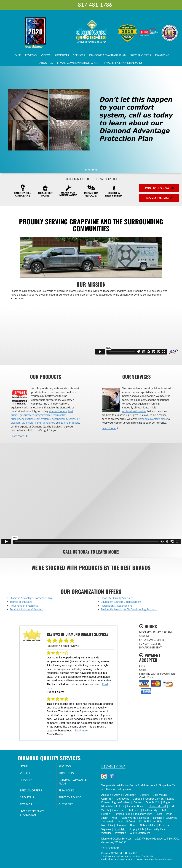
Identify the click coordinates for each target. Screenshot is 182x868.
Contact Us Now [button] (159, 188)
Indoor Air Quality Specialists (118, 598)
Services (79, 55)
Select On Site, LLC (128, 853)
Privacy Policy (74, 800)
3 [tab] (94, 171)
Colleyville (123, 799)
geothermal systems (64, 419)
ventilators (49, 423)
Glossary (70, 808)
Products (62, 55)
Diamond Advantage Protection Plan (31, 598)
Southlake (120, 829)
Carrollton (107, 799)
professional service (134, 411)
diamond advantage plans (152, 419)
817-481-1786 (113, 766)
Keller (115, 818)
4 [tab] (97, 171)
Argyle (118, 795)
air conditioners (58, 411)
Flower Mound (157, 806)
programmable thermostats (51, 415)
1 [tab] (87, 171)
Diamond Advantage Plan (108, 55)
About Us (46, 63)
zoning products (70, 423)
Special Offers (141, 55)
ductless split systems (38, 419)
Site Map (30, 808)
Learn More (19, 436)
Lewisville (171, 818)
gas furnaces (27, 415)
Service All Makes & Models (26, 609)
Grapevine (118, 810)
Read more (81, 730)
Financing (162, 55)
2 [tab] (90, 171)
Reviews (31, 55)
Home (17, 55)
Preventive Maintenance (24, 606)
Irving (169, 814)
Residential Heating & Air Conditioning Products (129, 609)
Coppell (137, 799)
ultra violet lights (32, 423)
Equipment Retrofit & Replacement (121, 602)
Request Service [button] (159, 198)
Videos (46, 55)
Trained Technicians (21, 602)
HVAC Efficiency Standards (123, 63)
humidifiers (17, 419)
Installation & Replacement (116, 606)
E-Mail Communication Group (79, 63)
